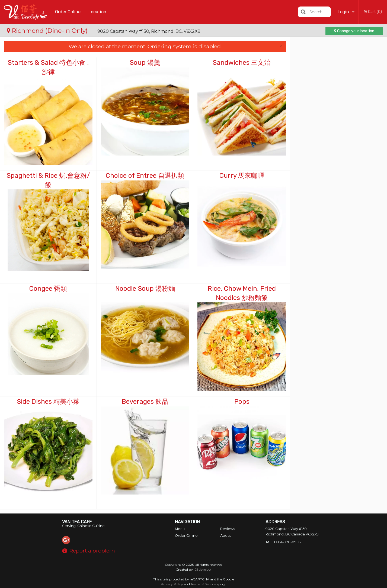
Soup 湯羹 (145, 63)
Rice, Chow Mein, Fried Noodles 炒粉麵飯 (242, 293)
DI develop (203, 569)
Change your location (354, 31)
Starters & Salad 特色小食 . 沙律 (48, 67)
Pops (242, 402)
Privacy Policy (172, 584)
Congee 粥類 (48, 289)
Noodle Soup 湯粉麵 (145, 289)
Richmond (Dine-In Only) (48, 31)
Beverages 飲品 (145, 402)
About (226, 536)
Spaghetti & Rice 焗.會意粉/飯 (48, 180)
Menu (180, 529)
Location (97, 12)
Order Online (68, 12)
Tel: (283, 542)
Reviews (228, 529)
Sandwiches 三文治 (242, 63)
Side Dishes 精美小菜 (48, 402)
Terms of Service (203, 584)
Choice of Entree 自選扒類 (145, 176)
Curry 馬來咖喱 (242, 176)
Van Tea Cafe (77, 522)
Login (343, 12)
